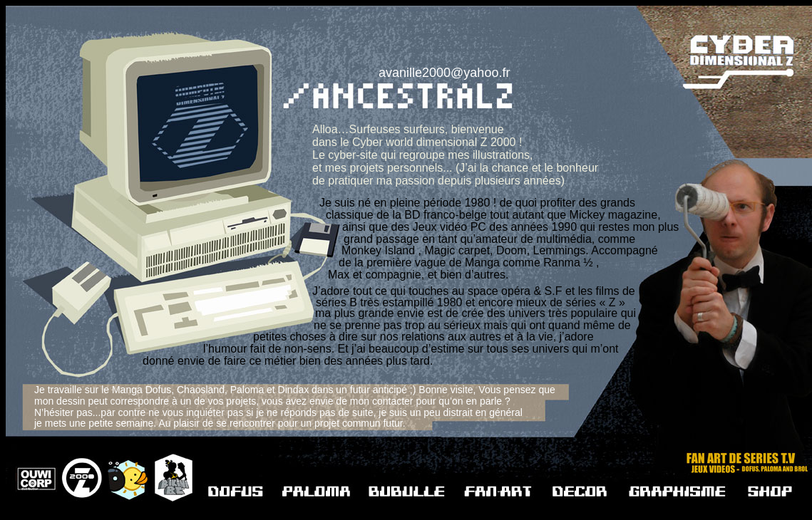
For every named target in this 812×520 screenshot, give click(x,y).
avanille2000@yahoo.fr (444, 73)
